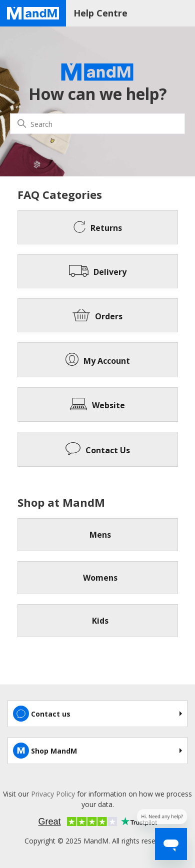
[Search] (97, 124)
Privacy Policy (53, 794)
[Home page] (33, 13)
